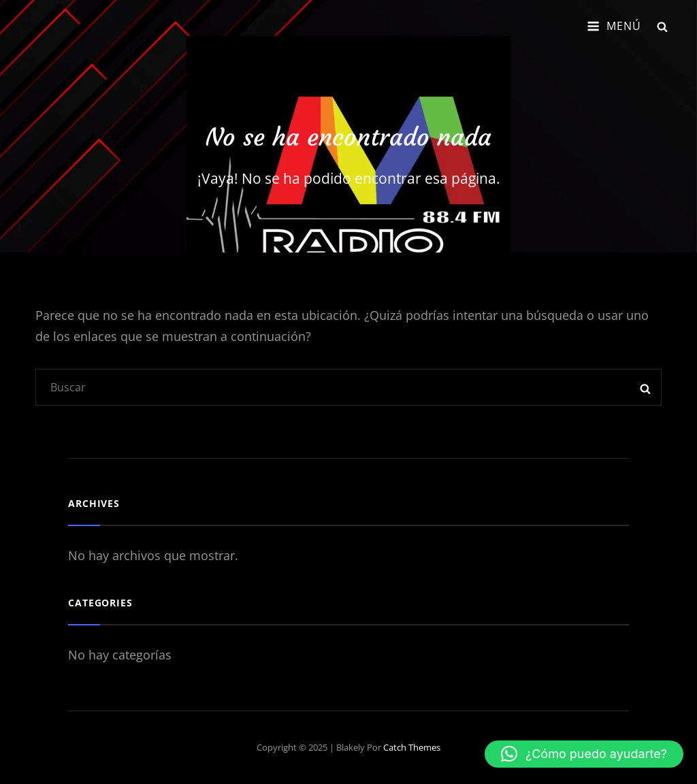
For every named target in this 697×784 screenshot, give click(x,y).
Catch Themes (412, 747)
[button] (584, 754)
